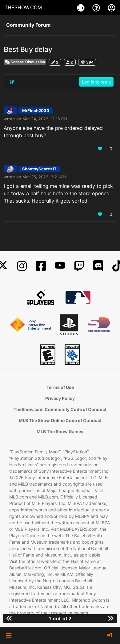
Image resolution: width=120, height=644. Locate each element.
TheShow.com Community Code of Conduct (60, 409)
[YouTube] (60, 266)
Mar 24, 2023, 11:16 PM (45, 119)
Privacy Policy (60, 398)
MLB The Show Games (60, 431)
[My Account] (112, 7)
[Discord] (98, 266)
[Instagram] (22, 266)
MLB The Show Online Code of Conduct (60, 420)
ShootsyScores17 (39, 169)
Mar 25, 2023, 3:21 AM (44, 177)
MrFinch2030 (36, 111)
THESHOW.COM (23, 7)
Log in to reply (96, 82)
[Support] (97, 7)
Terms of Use (60, 387)
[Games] (82, 7)
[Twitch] (79, 266)
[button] (9, 635)
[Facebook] (41, 266)
